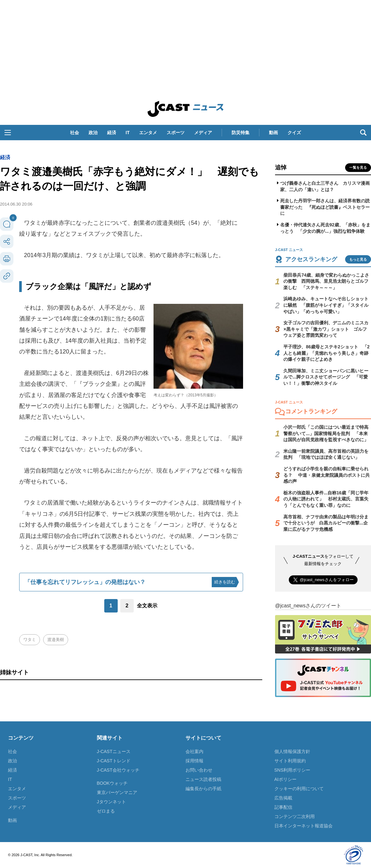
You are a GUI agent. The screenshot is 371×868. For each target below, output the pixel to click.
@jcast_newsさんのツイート (308, 606)
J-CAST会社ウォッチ (118, 770)
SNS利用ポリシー (292, 770)
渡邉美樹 (56, 640)
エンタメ (148, 133)
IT (128, 133)
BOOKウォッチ (112, 783)
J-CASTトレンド (114, 761)
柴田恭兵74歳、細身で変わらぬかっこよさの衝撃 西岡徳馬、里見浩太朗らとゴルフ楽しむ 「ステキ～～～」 (326, 281)
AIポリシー (285, 779)
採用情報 (194, 761)
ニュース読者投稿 (203, 779)
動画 (273, 133)
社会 (75, 133)
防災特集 (241, 133)
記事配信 (283, 807)
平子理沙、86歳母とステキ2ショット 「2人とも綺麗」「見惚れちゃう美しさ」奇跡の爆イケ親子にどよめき (326, 353)
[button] (8, 133)
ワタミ (30, 640)
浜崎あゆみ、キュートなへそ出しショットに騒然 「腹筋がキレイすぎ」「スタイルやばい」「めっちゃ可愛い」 (326, 305)
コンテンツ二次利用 (295, 816)
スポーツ (176, 133)
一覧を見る (358, 167)
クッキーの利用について (299, 789)
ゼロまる (106, 811)
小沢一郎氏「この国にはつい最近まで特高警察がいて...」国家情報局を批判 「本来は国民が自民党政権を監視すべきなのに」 (326, 433)
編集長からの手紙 (203, 789)
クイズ (294, 133)
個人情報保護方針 (292, 751)
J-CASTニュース (114, 751)
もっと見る (358, 259)
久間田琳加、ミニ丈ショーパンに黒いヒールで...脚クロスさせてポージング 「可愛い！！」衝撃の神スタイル (326, 377)
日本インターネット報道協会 (304, 826)
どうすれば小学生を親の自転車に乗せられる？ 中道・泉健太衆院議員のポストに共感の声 (327, 475)
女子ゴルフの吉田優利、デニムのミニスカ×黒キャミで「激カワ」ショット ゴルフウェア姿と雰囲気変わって (326, 329)
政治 (93, 133)
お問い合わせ (199, 770)
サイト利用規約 (290, 761)
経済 (112, 133)
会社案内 (194, 751)
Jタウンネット (111, 802)
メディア (203, 133)
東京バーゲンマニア (117, 792)
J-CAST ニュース (185, 109)
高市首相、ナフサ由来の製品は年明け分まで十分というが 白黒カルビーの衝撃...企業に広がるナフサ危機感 (326, 523)
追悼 (281, 167)
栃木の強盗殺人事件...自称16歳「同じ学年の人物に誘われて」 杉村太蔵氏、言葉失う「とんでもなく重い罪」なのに (326, 499)
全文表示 (147, 606)
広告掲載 (283, 798)
